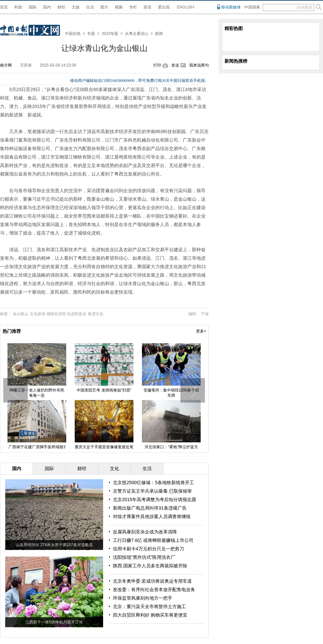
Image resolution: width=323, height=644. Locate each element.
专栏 (133, 7)
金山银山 (21, 314)
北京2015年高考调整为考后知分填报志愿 (154, 499)
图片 (104, 7)
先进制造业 (77, 314)
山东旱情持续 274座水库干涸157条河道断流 (54, 545)
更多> (201, 331)
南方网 (6, 65)
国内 (47, 7)
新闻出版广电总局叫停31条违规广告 (150, 508)
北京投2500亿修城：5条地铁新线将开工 (154, 483)
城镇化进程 (56, 314)
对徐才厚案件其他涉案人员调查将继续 (152, 516)
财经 (61, 7)
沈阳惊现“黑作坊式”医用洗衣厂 (144, 557)
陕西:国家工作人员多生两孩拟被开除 (150, 566)
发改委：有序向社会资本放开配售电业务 (154, 590)
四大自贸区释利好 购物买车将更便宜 (150, 615)
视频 (119, 7)
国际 (33, 7)
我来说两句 (199, 65)
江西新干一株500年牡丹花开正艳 (54, 622)
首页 (4, 7)
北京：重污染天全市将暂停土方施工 (149, 606)
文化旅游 (38, 314)
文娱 (76, 7)
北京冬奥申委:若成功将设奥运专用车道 (152, 581)
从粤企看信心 (137, 34)
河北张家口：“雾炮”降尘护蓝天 (171, 447)
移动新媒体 (231, 7)
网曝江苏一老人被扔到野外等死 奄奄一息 (37, 393)
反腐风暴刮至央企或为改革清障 (145, 532)
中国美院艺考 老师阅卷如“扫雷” (104, 390)
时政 (18, 7)
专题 (91, 34)
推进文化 (96, 314)
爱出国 (164, 7)
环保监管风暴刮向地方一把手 (143, 598)
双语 (147, 7)
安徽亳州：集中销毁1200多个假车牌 (171, 393)
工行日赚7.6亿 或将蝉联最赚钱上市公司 (153, 540)
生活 (90, 7)
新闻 (159, 34)
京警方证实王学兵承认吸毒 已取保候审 (152, 491)
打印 (157, 65)
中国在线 (73, 34)
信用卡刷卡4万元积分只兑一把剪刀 (148, 549)
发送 (175, 65)
